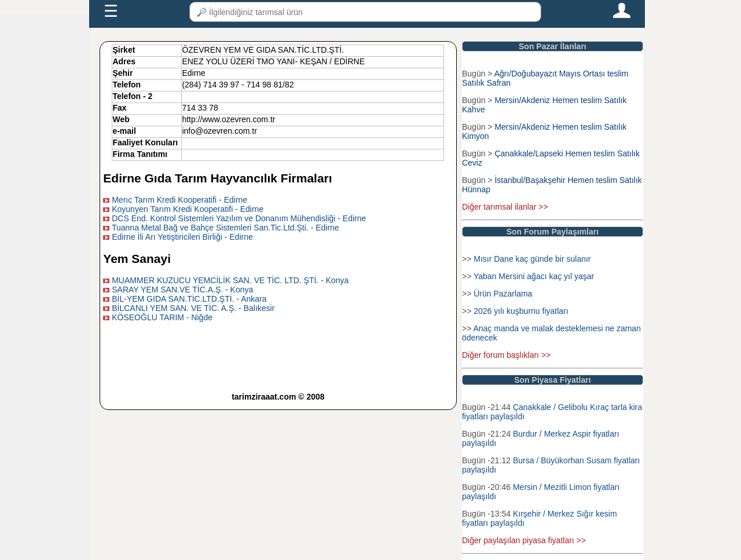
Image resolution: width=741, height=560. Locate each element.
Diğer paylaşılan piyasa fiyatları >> (524, 540)
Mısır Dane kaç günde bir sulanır (532, 259)
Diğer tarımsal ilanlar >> (505, 207)
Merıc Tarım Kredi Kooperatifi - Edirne (179, 200)
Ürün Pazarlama (503, 294)
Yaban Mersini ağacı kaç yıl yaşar (534, 276)
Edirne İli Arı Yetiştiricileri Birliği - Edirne (182, 237)
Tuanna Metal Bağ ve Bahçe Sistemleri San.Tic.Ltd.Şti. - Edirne (225, 228)
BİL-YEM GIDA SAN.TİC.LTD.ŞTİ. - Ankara (189, 299)
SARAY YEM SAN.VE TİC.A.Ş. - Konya (182, 290)
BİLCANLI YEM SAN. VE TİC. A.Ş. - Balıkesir (193, 308)
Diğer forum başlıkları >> (506, 355)
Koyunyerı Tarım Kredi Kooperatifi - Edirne (188, 209)
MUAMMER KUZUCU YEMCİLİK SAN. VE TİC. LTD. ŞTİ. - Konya (230, 280)
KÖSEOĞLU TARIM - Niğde (162, 317)
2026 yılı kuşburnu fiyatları (521, 311)
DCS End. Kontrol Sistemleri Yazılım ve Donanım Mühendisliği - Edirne (239, 218)
